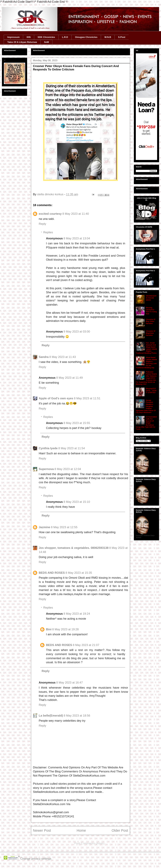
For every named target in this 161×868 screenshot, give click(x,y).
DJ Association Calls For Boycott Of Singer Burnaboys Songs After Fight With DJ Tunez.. (146, 423)
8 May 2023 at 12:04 (68, 469)
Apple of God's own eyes (56, 398)
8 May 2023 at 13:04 (77, 238)
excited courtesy (50, 214)
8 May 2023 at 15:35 (79, 573)
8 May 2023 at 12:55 (64, 527)
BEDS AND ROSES (52, 573)
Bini (49, 629)
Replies (48, 232)
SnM (46, 42)
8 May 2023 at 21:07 (86, 645)
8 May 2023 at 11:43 (63, 357)
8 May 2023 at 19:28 (65, 629)
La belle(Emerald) (51, 716)
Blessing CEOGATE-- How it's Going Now (151, 311)
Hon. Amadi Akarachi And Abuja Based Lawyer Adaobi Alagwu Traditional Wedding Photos (146, 348)
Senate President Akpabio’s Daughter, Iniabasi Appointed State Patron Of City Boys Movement (146, 406)
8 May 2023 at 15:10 (77, 502)
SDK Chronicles (46, 37)
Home (81, 830)
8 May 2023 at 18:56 (77, 716)
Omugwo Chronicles (86, 37)
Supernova (46, 469)
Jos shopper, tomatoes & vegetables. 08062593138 (74, 548)
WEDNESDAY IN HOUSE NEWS (151, 298)
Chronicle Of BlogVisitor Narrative (151, 333)
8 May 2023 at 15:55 (77, 423)
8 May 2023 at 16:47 (70, 682)
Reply (42, 224)
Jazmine (44, 527)
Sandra (44, 357)
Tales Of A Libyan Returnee (22, 42)
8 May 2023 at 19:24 (77, 614)
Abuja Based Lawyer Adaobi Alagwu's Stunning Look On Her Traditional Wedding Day (146, 363)
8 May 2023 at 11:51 (87, 398)
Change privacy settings (36, 859)
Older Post (120, 830)
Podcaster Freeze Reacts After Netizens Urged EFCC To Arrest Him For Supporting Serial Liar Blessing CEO (146, 378)
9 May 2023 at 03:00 (77, 331)
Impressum (13, 37)
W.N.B (108, 37)
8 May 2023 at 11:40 (76, 214)
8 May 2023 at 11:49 (70, 378)
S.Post (122, 37)
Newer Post (42, 830)
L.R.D (65, 37)
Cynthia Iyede (48, 448)
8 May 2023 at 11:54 (72, 448)
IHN (29, 37)
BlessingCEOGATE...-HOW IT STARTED (151, 391)
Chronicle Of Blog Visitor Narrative (151, 321)
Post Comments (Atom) (89, 843)
